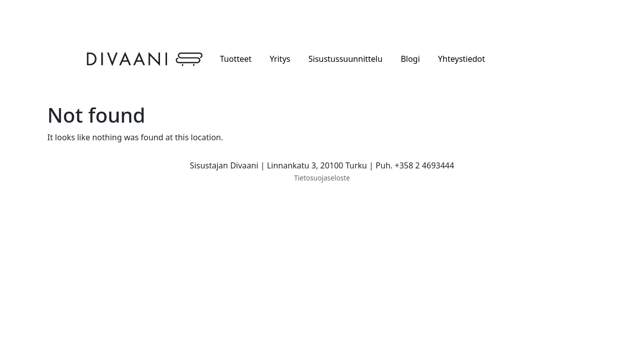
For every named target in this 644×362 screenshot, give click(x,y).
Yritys (280, 59)
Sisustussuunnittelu (345, 59)
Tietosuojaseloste (322, 178)
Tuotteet (236, 59)
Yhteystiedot (462, 59)
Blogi (410, 59)
